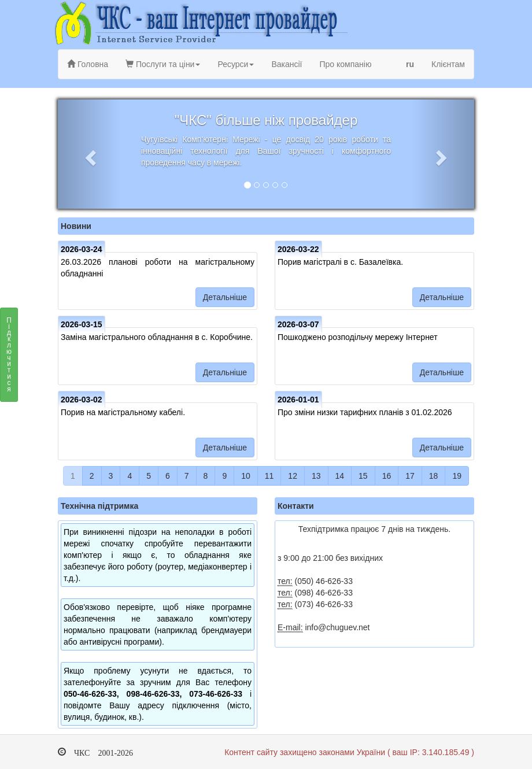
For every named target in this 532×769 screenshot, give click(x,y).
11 (269, 476)
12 (293, 476)
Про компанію (345, 64)
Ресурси (236, 64)
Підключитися (9, 358)
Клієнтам (448, 64)
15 (363, 476)
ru (410, 64)
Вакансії (287, 64)
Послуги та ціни (163, 64)
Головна (88, 64)
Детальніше (225, 297)
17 (410, 476)
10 (246, 476)
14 (340, 476)
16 (387, 476)
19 (457, 476)
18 (434, 476)
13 (316, 476)
